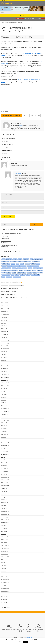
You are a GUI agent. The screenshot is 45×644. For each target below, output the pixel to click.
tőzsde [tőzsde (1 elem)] (17, 275)
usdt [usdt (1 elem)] (18, 266)
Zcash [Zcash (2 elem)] (13, 275)
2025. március (4, 332)
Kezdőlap (3, 23)
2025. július (3, 320)
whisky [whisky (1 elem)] (14, 268)
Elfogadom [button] (26, 642)
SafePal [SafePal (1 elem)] (22, 264)
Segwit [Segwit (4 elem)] (13, 264)
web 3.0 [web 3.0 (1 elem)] (28, 275)
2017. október (4, 585)
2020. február (3, 506)
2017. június (3, 597)
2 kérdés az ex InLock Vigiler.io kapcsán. (16, 285)
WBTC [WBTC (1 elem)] (24, 273)
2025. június (3, 323)
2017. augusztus (4, 591)
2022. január (3, 440)
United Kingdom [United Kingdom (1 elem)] (5, 261)
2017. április (3, 602)
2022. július (3, 423)
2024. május (3, 360)
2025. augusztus (4, 317)
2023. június (3, 391)
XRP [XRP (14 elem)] (38, 275)
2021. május (3, 463)
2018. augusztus (4, 557)
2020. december (4, 477)
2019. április (3, 534)
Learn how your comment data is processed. (24, 221)
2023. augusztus (4, 386)
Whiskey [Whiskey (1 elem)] (14, 273)
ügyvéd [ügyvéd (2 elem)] (4, 266)
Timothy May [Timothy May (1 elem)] (40, 270)
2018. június (3, 563)
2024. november (4, 343)
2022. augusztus (4, 420)
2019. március (4, 537)
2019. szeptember (4, 520)
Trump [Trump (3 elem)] (4, 273)
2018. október (4, 551)
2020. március (4, 503)
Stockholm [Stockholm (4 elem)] (40, 272)
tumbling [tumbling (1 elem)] (19, 273)
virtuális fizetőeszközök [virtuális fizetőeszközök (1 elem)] (6, 270)
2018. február (3, 574)
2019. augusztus (4, 523)
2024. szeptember (4, 349)
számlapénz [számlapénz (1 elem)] (23, 266)
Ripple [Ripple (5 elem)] (9, 266)
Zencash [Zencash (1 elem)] (20, 259)
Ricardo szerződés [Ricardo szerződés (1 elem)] (27, 261)
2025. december (4, 306)
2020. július (3, 491)
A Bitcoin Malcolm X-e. (7, 144)
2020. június (3, 494)
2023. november (4, 377)
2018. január (3, 577)
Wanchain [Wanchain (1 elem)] (29, 273)
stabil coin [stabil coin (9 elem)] (15, 270)
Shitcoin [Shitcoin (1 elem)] (34, 266)
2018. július (3, 560)
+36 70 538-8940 (21, 630)
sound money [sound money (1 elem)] (9, 277)
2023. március (4, 400)
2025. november (4, 309)
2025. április (3, 329)
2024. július (3, 354)
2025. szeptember (4, 314)
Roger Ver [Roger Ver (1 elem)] (21, 270)
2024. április (3, 363)
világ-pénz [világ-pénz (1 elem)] (41, 268)
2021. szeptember (4, 451)
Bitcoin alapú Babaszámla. (8, 138)
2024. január (3, 371)
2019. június (3, 528)
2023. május (3, 394)
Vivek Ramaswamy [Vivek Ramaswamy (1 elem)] (36, 261)
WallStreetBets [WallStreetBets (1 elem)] (9, 259)
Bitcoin (7, 23)
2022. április (3, 431)
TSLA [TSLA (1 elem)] (18, 264)
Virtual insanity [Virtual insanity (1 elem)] (26, 259)
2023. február (3, 403)
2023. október (4, 380)
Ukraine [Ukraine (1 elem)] (14, 266)
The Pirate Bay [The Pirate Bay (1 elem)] (27, 270)
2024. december (4, 340)
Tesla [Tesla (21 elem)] (19, 268)
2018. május (3, 565)
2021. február (3, 471)
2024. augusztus (4, 352)
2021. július (3, 457)
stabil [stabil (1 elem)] (38, 264)
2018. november (4, 548)
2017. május (3, 600)
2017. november (4, 583)
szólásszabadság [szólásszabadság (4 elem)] (6, 275)
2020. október (4, 483)
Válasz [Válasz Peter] (16, 164)
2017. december (4, 580)
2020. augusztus (4, 488)
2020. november (4, 480)
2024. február (3, 369)
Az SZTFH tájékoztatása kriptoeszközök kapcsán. (18, 298)
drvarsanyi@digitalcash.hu (9, 629)
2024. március (4, 366)
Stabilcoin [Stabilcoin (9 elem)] (24, 268)
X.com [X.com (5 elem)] (15, 259)
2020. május (3, 497)
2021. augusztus (4, 454)
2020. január (3, 508)
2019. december (4, 511)
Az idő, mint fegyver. (13, 291)
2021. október (4, 448)
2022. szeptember (4, 417)
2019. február (3, 540)
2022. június (3, 426)
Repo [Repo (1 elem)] (32, 259)
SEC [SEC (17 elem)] (4, 277)
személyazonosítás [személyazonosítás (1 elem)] (13, 261)
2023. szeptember (4, 383)
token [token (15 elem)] (4, 264)
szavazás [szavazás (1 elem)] (9, 273)
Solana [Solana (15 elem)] (33, 264)
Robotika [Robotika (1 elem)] (35, 268)
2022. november (4, 411)
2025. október (4, 312)
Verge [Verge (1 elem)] (8, 264)
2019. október (4, 517)
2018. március (4, 571)
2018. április (3, 568)
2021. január (3, 474)
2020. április (3, 500)
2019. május (3, 531)
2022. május (3, 429)
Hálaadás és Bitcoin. (7, 151)
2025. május (3, 326)
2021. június (3, 460)
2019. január (3, 543)
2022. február (3, 437)
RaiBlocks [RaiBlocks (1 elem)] (34, 270)
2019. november (4, 514)
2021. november (4, 446)
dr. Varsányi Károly (16, 123)
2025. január (3, 337)
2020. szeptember (4, 486)
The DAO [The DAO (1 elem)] (9, 268)
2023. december (4, 374)
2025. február (3, 334)
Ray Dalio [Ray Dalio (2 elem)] (22, 275)
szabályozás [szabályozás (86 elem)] (39, 259)
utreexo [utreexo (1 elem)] (30, 268)
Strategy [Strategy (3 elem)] (20, 261)
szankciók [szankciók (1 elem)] (33, 275)
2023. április (3, 397)
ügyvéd (21, 126)
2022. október (4, 414)
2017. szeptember (4, 588)
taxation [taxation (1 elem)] (35, 273)
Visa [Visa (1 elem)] (3, 259)
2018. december (4, 545)
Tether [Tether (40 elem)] (28, 264)
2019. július (3, 525)
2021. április (3, 466)
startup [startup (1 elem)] (29, 266)
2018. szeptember (4, 554)
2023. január (3, 406)
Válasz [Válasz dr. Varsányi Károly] (24, 174)
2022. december (4, 409)
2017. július (3, 594)
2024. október (4, 346)
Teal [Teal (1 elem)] (38, 266)
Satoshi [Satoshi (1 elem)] (4, 268)
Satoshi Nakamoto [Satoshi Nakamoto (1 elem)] (17, 277)
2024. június (3, 357)
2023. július (3, 389)
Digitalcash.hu (29, 637)
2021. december (4, 443)
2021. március (4, 468)
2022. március (4, 434)
